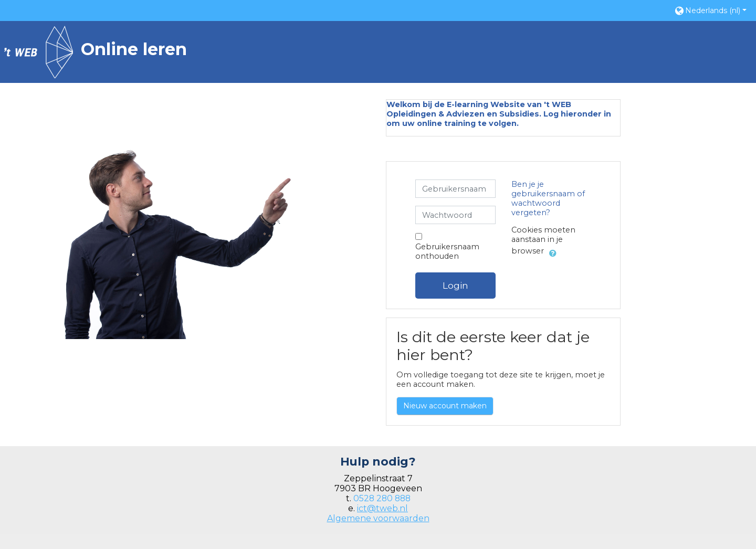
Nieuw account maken (445, 406)
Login (455, 285)
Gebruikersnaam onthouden (447, 251)
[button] (710, 10)
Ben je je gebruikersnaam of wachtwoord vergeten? (548, 198)
